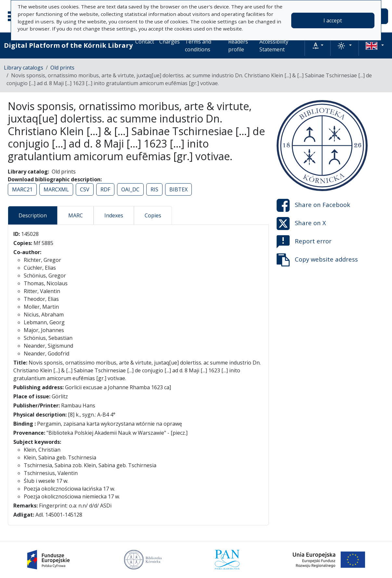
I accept (333, 20)
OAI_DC (130, 189)
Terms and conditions (198, 45)
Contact (145, 42)
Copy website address (317, 260)
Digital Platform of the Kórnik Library (68, 45)
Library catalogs (24, 68)
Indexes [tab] (114, 215)
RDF (105, 189)
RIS (154, 189)
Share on (313, 205)
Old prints (62, 68)
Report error (304, 242)
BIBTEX (178, 189)
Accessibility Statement (274, 45)
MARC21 (22, 189)
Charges (170, 42)
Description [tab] (33, 215)
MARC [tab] (76, 215)
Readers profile (238, 45)
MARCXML (56, 189)
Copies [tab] (153, 215)
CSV (85, 189)
